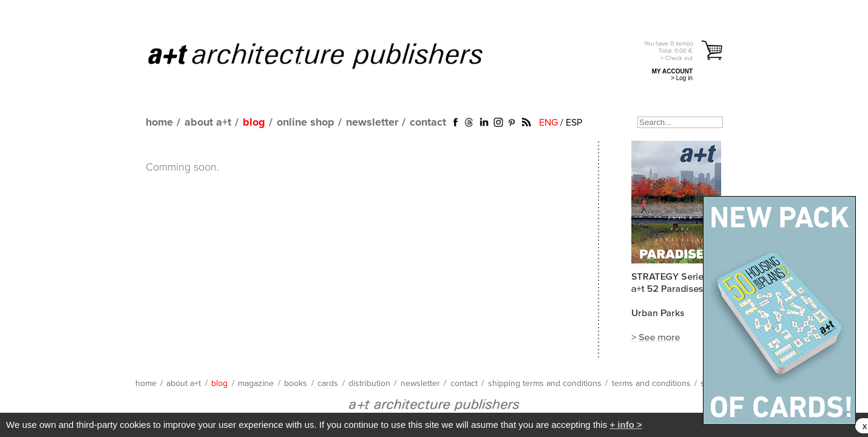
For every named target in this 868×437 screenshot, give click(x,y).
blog (254, 123)
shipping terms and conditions (545, 384)
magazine (256, 384)
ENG (548, 123)
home (159, 123)
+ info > (626, 425)
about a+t (208, 123)
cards (328, 384)
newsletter (372, 123)
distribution (369, 384)
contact (428, 123)
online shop (306, 123)
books (296, 384)
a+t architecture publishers (331, 55)
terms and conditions (651, 384)
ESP (574, 123)
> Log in (682, 78)
